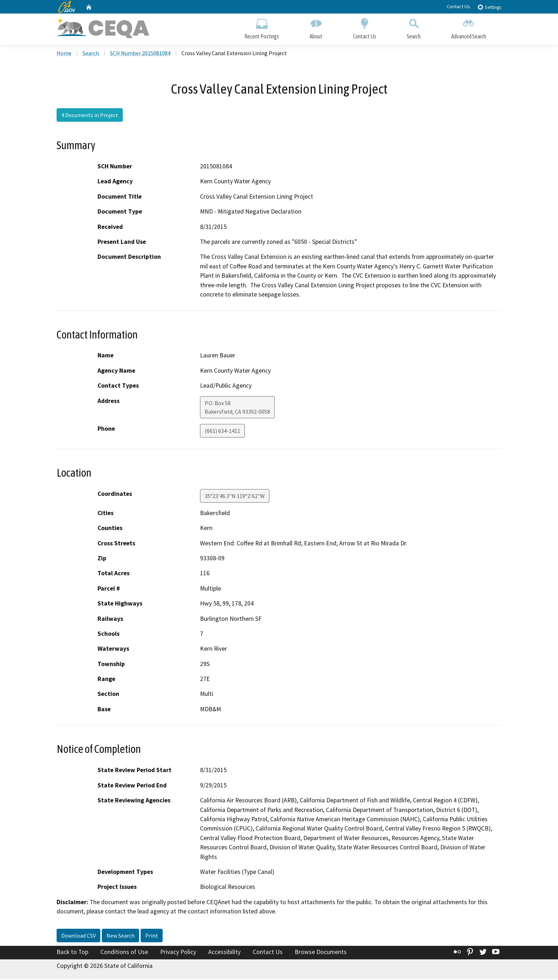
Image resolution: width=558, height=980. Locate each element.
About (316, 28)
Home (64, 54)
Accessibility (224, 953)
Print (152, 936)
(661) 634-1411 (222, 431)
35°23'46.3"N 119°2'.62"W (235, 497)
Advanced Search (469, 28)
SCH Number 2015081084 (140, 54)
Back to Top (72, 953)
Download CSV (78, 936)
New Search (120, 936)
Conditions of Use (124, 953)
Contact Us (458, 6)
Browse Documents (321, 953)
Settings (489, 7)
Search (414, 28)
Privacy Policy (178, 953)
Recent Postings (262, 28)
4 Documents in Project (90, 116)
